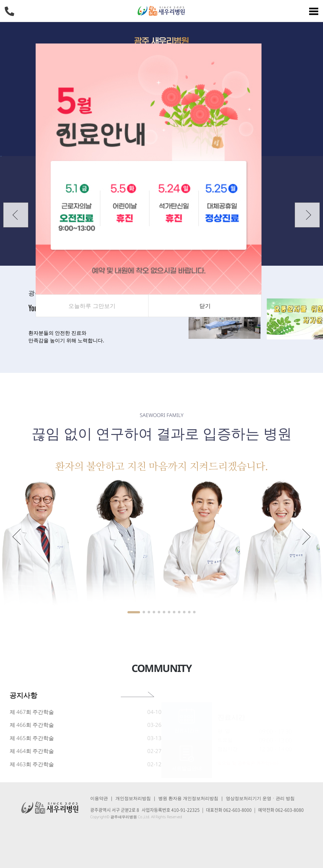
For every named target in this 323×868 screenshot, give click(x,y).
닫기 (205, 306)
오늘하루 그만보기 (92, 306)
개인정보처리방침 (133, 798)
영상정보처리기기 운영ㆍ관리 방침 (260, 798)
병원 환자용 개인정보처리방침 (188, 798)
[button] (16, 215)
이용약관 (99, 798)
